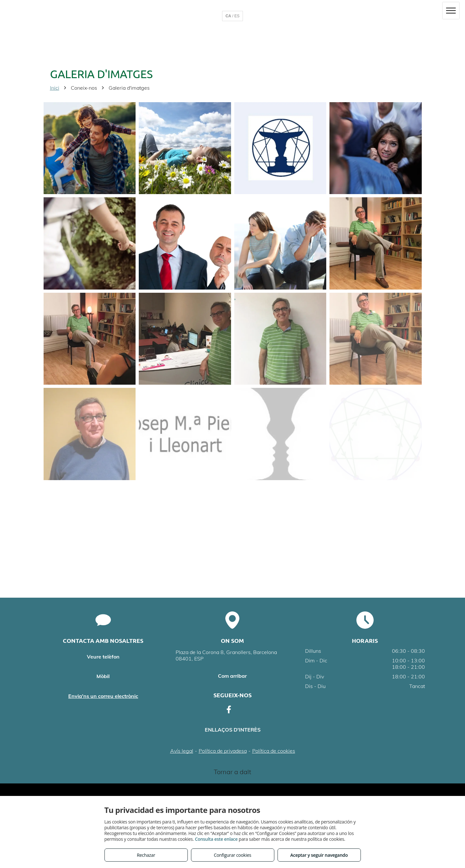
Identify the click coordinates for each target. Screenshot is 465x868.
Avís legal (182, 751)
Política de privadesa (223, 751)
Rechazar (146, 855)
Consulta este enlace (216, 839)
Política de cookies (274, 751)
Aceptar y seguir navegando (319, 855)
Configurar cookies (232, 855)
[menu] (451, 11)
